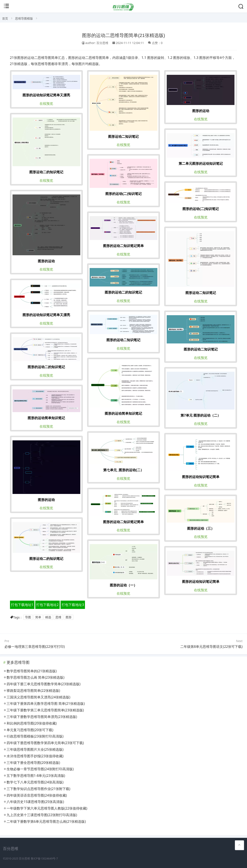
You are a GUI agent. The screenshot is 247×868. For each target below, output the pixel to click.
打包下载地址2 (47, 605)
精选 (48, 617)
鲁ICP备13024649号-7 (44, 859)
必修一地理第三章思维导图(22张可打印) (35, 647)
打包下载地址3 (73, 605)
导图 (28, 617)
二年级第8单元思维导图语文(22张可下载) (211, 647)
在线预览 (46, 104)
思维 (58, 617)
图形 (69, 617)
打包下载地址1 (22, 605)
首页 (5, 18)
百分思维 (24, 859)
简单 (38, 617)
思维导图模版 (24, 18)
